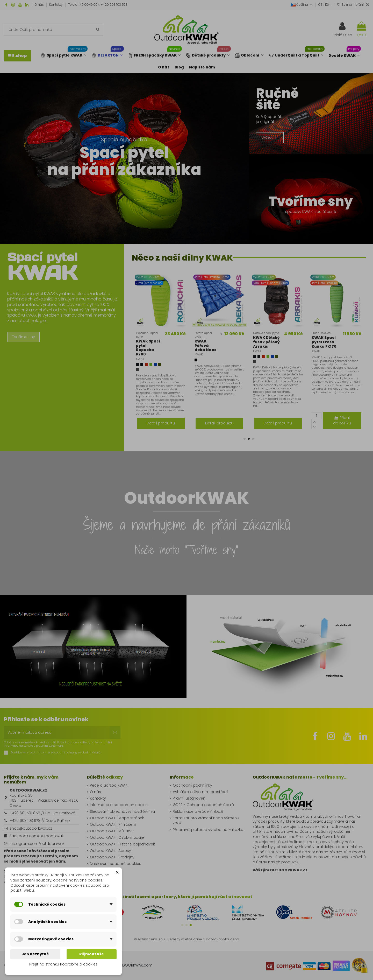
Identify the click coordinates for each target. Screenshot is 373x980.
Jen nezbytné (35, 954)
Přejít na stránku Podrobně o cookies (63, 964)
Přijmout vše (92, 954)
